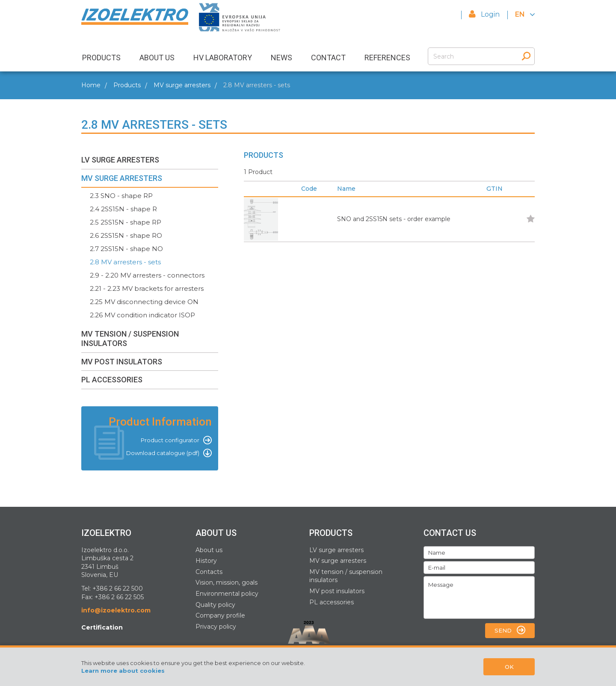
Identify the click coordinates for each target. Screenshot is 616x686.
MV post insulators (337, 591)
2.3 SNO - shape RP (121, 196)
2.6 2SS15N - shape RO (126, 235)
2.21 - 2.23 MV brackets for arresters (147, 288)
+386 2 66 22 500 (118, 588)
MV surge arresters (182, 85)
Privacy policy (216, 627)
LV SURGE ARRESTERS (120, 160)
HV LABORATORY (223, 58)
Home (91, 85)
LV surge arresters (336, 550)
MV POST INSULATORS (122, 362)
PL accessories (332, 602)
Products (127, 85)
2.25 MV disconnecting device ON (144, 302)
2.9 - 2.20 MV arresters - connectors (147, 275)
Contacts (209, 572)
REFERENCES (387, 58)
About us (209, 550)
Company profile (220, 615)
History (206, 561)
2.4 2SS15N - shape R (123, 209)
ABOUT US (157, 58)
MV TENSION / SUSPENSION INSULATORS (130, 339)
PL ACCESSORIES (112, 380)
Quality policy (215, 605)
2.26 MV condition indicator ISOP (142, 315)
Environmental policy (227, 594)
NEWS (281, 58)
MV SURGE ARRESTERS (122, 178)
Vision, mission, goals (227, 583)
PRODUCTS (101, 58)
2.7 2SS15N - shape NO (126, 249)
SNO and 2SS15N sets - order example (394, 219)
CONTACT (328, 58)
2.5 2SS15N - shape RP (126, 222)
